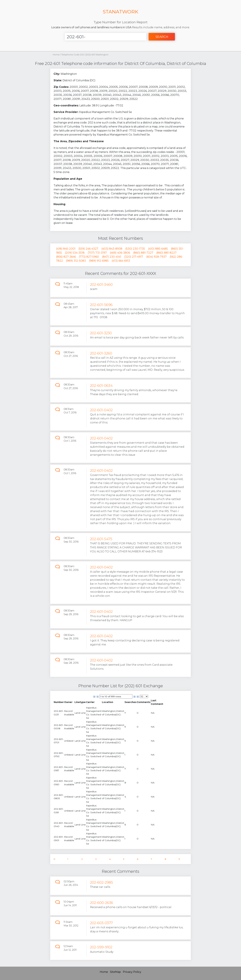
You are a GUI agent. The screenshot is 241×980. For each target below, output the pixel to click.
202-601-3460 (101, 284)
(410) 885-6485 (158, 249)
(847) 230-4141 (112, 257)
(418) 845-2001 (66, 249)
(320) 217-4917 (134, 257)
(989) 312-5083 (76, 261)
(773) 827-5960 (89, 257)
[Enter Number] (105, 37)
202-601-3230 (101, 333)
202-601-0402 (101, 410)
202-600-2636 (102, 903)
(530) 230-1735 (135, 249)
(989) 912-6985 (99, 261)
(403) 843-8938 (112, 249)
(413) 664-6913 (121, 261)
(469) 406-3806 (120, 253)
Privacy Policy (132, 972)
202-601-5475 (101, 539)
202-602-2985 (102, 882)
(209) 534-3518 (75, 253)
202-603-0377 (101, 923)
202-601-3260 (101, 353)
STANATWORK (120, 12)
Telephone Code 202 (73, 55)
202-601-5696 (101, 305)
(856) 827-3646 (66, 257)
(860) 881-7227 (143, 253)
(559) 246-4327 (88, 249)
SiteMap (115, 972)
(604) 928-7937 (156, 257)
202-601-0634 (101, 386)
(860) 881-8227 (166, 253)
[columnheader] (59, 702)
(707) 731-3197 (97, 253)
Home (56, 55)
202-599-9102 (101, 947)
